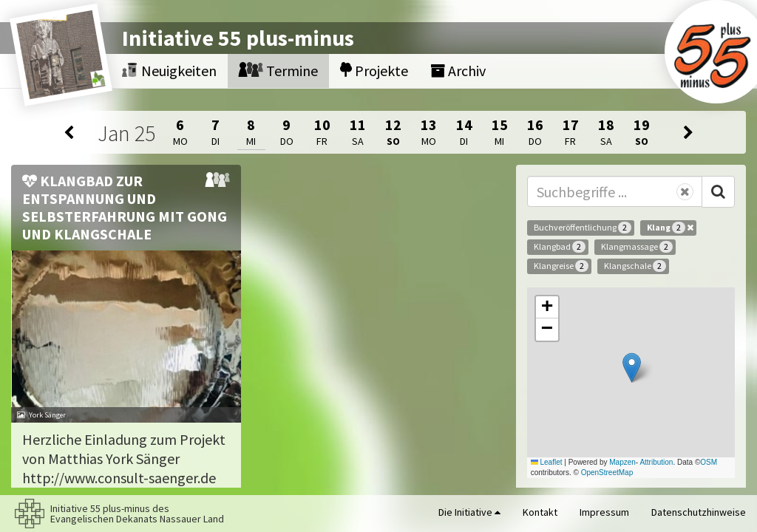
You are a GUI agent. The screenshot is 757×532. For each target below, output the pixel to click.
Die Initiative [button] (469, 512)
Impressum (604, 512)
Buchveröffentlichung (583, 228)
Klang (670, 228)
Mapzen (622, 462)
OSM (709, 462)
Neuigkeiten (169, 71)
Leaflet (547, 462)
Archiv (458, 71)
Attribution (656, 462)
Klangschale (635, 266)
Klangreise (561, 266)
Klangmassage (637, 247)
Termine (278, 71)
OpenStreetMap (607, 473)
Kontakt (540, 512)
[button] (632, 368)
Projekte (374, 71)
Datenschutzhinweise (699, 512)
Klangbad (560, 247)
